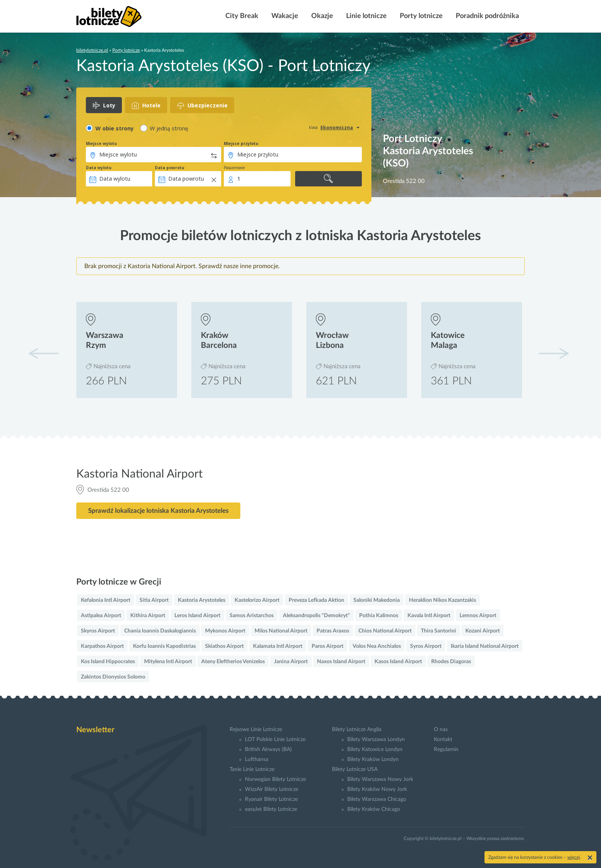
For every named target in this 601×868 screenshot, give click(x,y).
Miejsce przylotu (241, 143)
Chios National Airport (385, 631)
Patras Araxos (333, 631)
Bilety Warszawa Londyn (376, 740)
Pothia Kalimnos (379, 616)
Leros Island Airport (197, 616)
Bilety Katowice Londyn (375, 749)
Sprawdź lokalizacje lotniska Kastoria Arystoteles (158, 511)
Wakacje (284, 16)
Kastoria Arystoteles (202, 600)
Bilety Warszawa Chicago (377, 799)
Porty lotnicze (420, 16)
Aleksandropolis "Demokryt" (316, 616)
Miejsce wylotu (101, 143)
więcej (574, 857)
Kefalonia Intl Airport (106, 600)
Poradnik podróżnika (487, 16)
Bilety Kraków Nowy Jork (377, 789)
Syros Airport (426, 646)
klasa (313, 127)
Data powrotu (170, 168)
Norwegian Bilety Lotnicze (275, 779)
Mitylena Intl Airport (168, 662)
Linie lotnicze (366, 16)
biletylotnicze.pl (92, 50)
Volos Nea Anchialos (377, 646)
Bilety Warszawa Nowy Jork (380, 779)
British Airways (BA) (268, 749)
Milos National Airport (281, 631)
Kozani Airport (483, 631)
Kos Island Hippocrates (108, 662)
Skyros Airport (98, 631)
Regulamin (446, 749)
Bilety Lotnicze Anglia (357, 730)
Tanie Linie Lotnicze (252, 769)
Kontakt (443, 740)
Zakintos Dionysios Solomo (113, 677)
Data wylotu (99, 168)
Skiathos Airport (224, 646)
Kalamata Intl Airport (278, 646)
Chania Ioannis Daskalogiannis (160, 631)
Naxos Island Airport (341, 662)
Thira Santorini (438, 631)
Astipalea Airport (101, 616)
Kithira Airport (148, 616)
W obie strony (115, 128)
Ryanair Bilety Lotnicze (271, 799)
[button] (553, 353)
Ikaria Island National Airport (485, 646)
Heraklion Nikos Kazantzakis (443, 600)
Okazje (321, 16)
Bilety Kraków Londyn (373, 759)
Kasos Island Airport (398, 662)
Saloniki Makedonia (377, 600)
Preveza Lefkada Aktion (316, 600)
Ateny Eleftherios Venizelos (233, 662)
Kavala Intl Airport (429, 616)
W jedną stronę (169, 128)
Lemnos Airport (478, 616)
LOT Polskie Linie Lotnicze (275, 740)
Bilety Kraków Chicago (374, 809)
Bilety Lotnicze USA (355, 769)
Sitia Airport (154, 600)
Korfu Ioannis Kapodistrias (164, 646)
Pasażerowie (234, 168)
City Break (241, 16)
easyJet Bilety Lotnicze (271, 809)
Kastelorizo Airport (257, 600)
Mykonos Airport (225, 631)
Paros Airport (328, 646)
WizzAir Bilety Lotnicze (272, 789)
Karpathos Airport (102, 646)
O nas (441, 730)
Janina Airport (291, 662)
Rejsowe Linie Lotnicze (256, 730)
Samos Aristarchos (252, 616)
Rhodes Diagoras (451, 662)
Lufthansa (257, 759)
